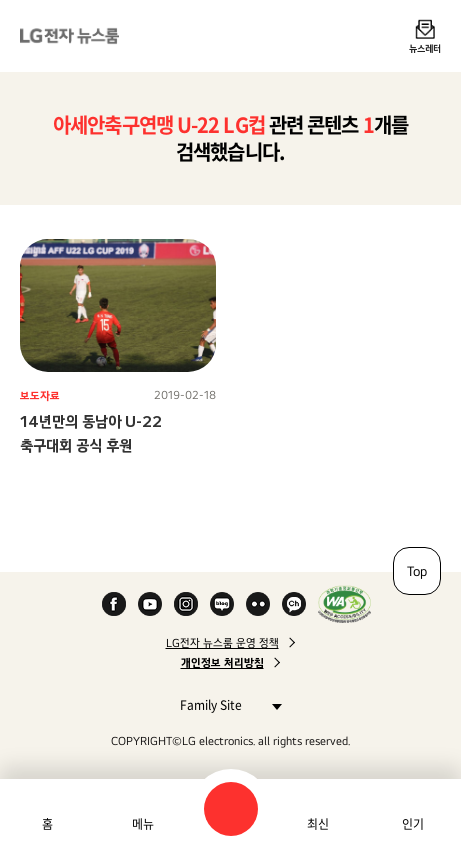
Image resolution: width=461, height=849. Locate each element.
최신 (318, 824)
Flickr (258, 604)
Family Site (225, 704)
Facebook (114, 604)
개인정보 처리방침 (222, 663)
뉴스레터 (425, 48)
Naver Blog (222, 604)
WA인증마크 (344, 604)
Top (417, 571)
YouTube (150, 604)
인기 (413, 824)
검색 (231, 809)
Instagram (186, 604)
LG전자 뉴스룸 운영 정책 (222, 643)
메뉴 (143, 824)
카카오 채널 (294, 604)
